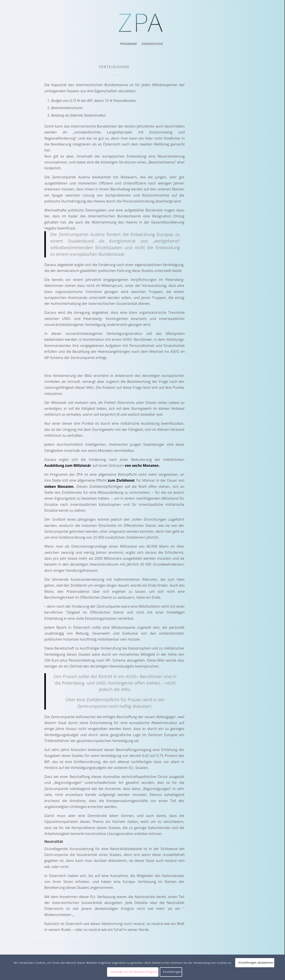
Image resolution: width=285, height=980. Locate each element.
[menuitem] (128, 44)
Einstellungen (172, 972)
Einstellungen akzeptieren (256, 963)
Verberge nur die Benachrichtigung (134, 972)
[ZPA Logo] (142, 23)
